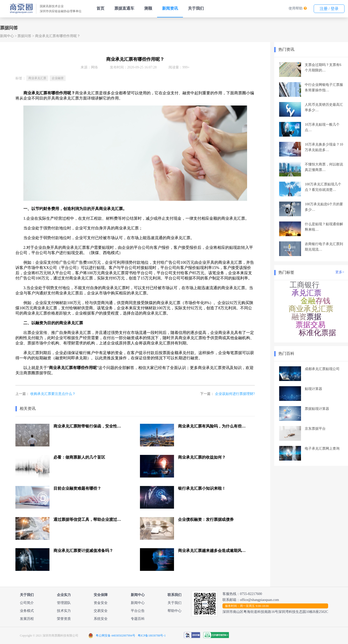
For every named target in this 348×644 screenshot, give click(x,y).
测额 (148, 8)
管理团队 (64, 603)
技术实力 (64, 611)
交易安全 (101, 611)
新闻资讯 (170, 8)
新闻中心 (7, 36)
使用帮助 (296, 8)
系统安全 (101, 619)
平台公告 (138, 611)
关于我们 (196, 8)
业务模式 (27, 611)
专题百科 (138, 619)
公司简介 (27, 603)
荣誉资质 (64, 619)
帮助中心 (174, 611)
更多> (340, 272)
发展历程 (27, 619)
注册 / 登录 (329, 9)
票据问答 (24, 36)
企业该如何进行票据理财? (235, 394)
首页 (100, 8)
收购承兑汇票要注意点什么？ (53, 394)
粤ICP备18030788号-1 (152, 636)
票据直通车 (124, 8)
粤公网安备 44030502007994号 (115, 636)
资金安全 (101, 603)
